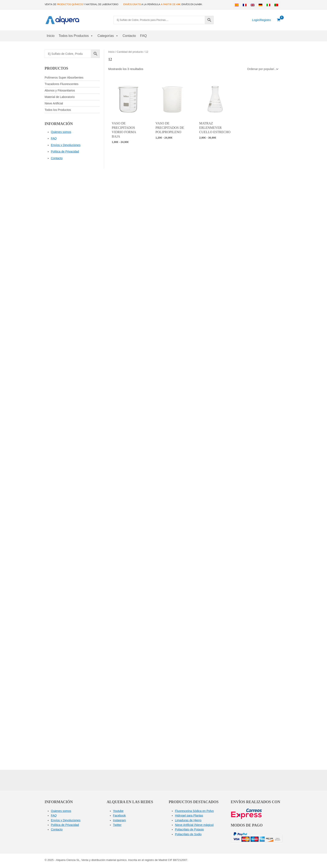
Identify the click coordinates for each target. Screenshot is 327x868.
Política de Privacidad (65, 152)
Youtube (118, 811)
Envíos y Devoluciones (66, 145)
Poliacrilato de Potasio (189, 829)
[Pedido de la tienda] (262, 69)
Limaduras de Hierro (188, 820)
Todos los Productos (76, 36)
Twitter (117, 825)
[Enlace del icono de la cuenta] (262, 20)
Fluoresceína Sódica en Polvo (194, 811)
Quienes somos (61, 132)
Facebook (119, 815)
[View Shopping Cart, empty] (279, 20)
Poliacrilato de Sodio (188, 834)
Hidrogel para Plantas (189, 815)
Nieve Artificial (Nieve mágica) (194, 825)
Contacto (129, 36)
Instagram (119, 820)
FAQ (143, 36)
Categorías (108, 36)
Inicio (51, 36)
